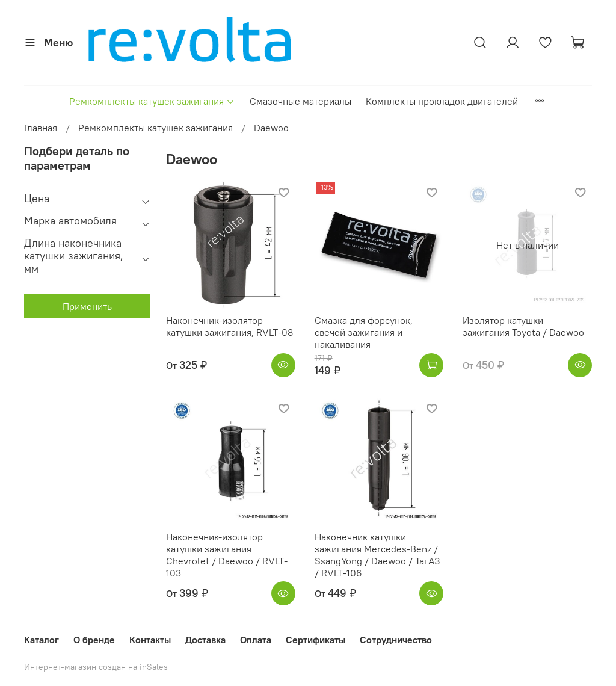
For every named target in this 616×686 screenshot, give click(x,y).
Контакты (150, 640)
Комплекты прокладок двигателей (442, 101)
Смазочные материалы (300, 101)
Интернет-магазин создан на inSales (96, 667)
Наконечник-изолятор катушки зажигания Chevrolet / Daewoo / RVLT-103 (227, 555)
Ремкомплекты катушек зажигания (152, 101)
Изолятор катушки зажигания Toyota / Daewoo (523, 326)
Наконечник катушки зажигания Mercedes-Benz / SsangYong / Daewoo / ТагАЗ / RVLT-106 (377, 555)
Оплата (256, 640)
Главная (41, 128)
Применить (87, 306)
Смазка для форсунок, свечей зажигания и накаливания (364, 332)
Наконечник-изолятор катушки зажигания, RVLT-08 (229, 326)
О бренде (94, 640)
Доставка (205, 640)
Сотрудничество (396, 640)
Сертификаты (316, 640)
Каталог (42, 640)
